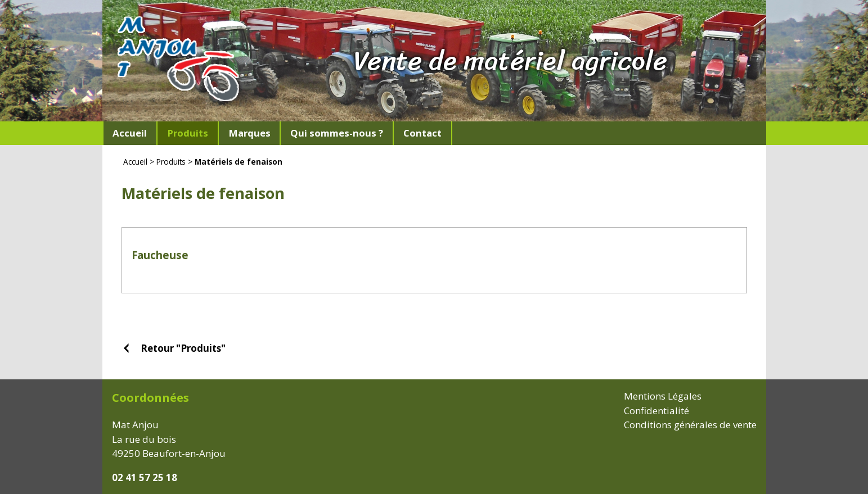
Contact (422, 133)
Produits (171, 162)
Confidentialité (656, 411)
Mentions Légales (663, 396)
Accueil (130, 133)
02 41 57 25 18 (145, 477)
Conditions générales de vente (690, 425)
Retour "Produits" (183, 348)
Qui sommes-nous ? (337, 133)
